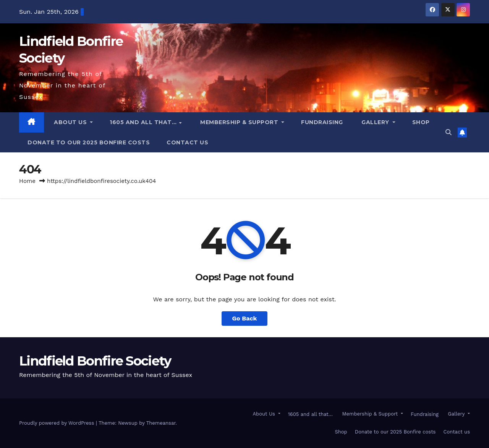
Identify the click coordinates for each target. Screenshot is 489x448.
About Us (70, 122)
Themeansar (161, 423)
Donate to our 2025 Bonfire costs (89, 142)
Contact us (187, 142)
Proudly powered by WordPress (57, 423)
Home (27, 181)
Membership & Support (239, 122)
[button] (449, 132)
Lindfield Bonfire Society (95, 361)
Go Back (245, 318)
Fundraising (322, 122)
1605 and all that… (144, 122)
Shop (421, 122)
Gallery (376, 122)
